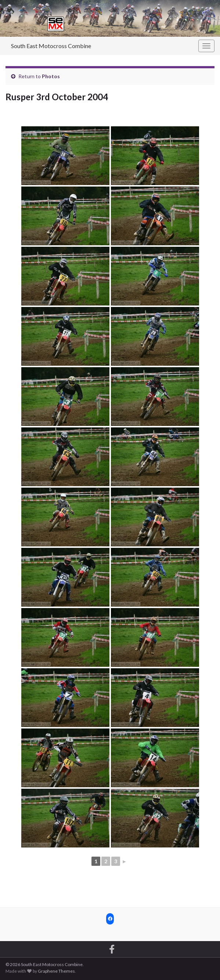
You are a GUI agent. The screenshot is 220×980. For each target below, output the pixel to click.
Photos (51, 76)
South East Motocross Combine (51, 46)
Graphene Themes (56, 971)
